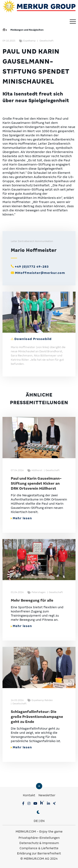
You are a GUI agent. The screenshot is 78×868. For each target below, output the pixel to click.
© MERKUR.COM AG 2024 (39, 859)
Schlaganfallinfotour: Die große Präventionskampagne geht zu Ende (37, 717)
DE (36, 821)
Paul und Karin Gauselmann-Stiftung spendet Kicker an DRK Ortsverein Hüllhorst (36, 484)
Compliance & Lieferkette (39, 848)
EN (42, 821)
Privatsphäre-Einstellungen (39, 838)
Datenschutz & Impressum (39, 843)
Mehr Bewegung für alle (32, 600)
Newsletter (47, 795)
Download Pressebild (33, 339)
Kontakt (29, 795)
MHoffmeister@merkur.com (40, 273)
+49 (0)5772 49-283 (32, 267)
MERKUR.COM (26, 832)
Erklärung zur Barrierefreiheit (39, 853)
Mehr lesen (21, 518)
